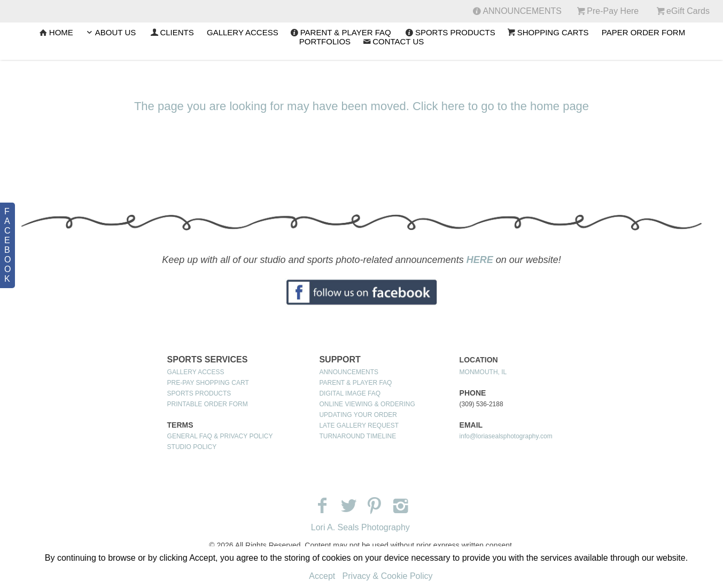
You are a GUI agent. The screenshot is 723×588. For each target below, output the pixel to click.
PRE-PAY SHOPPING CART (208, 383)
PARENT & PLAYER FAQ (340, 32)
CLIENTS (171, 32)
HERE (480, 260)
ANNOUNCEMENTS (349, 372)
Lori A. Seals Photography (360, 527)
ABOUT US (110, 32)
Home (56, 32)
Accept (322, 576)
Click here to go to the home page (501, 106)
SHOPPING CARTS (547, 32)
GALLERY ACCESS (243, 32)
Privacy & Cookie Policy (388, 576)
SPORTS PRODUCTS (450, 32)
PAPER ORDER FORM (643, 32)
